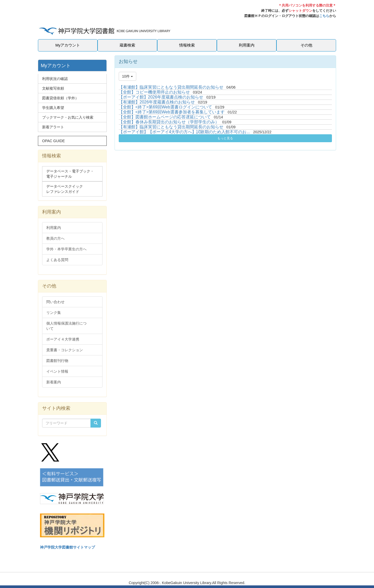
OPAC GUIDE (53, 141)
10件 (127, 76)
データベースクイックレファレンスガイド (65, 189)
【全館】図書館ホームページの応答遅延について (165, 117)
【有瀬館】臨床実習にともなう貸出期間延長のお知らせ (171, 87)
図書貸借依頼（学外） (60, 98)
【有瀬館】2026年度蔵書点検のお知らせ (157, 102)
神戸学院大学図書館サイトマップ (67, 547)
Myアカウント (68, 45)
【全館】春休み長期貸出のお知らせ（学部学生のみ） (169, 122)
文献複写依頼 (53, 88)
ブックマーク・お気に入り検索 (68, 117)
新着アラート (53, 127)
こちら (324, 16)
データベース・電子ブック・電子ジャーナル (70, 174)
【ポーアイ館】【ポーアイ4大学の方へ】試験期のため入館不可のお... (184, 132)
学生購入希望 (53, 108)
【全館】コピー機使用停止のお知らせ (154, 92)
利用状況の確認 (55, 79)
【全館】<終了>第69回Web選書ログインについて (165, 107)
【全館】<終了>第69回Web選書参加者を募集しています (172, 112)
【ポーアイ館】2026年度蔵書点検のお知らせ (161, 97)
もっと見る (225, 138)
